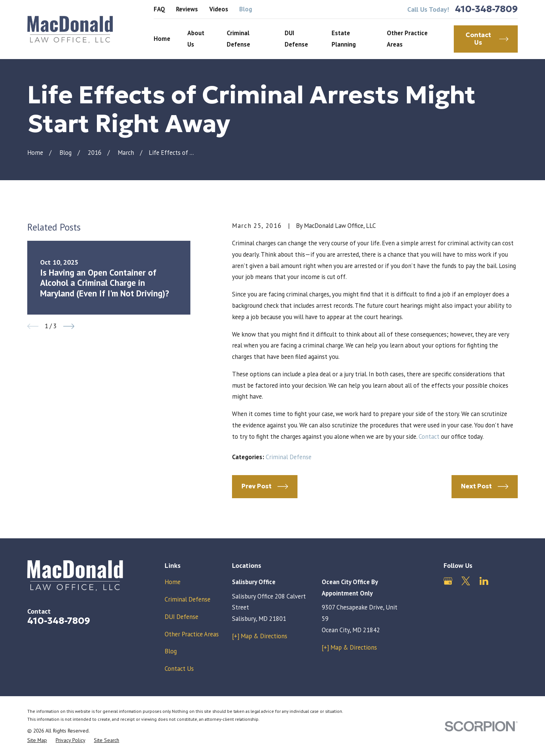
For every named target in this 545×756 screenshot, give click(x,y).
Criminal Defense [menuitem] (238, 39)
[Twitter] (466, 581)
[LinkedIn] (484, 581)
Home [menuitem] (162, 39)
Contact (429, 436)
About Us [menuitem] (196, 39)
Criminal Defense (289, 457)
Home (173, 582)
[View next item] (69, 326)
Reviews (187, 9)
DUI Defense (181, 617)
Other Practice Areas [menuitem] (407, 39)
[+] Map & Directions (260, 636)
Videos (219, 9)
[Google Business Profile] (448, 581)
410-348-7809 (486, 9)
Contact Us (179, 669)
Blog (246, 9)
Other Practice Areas (192, 634)
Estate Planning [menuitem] (344, 39)
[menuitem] (37, 740)
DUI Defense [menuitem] (296, 39)
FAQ (159, 9)
